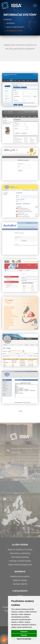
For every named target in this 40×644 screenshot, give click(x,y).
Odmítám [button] (24, 635)
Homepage (8, 20)
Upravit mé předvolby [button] (24, 639)
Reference (11, 23)
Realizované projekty (15, 27)
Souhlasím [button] (24, 632)
